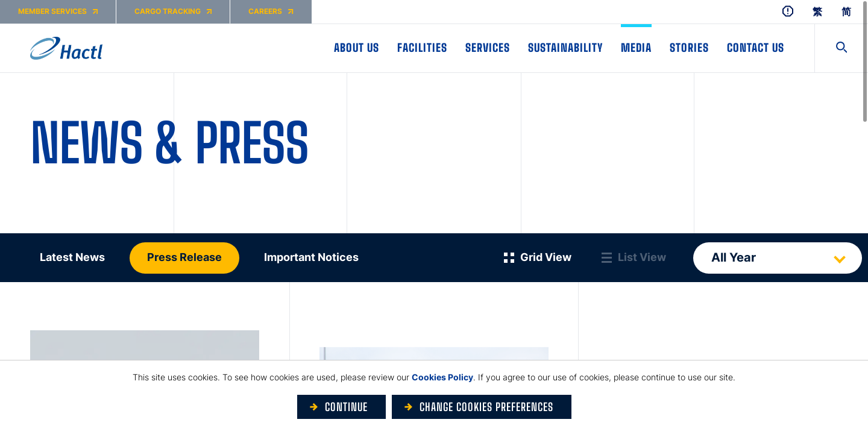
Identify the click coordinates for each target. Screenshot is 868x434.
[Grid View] (538, 258)
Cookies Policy (442, 377)
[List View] (634, 258)
